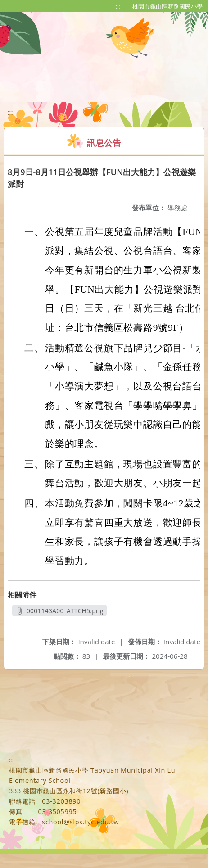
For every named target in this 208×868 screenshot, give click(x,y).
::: (118, 6)
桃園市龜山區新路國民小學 (167, 6)
